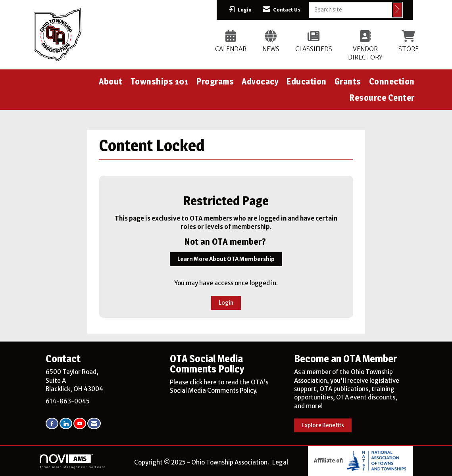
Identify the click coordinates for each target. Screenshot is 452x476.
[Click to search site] (397, 10)
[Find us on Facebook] (52, 423)
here (211, 382)
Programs (215, 81)
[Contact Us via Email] (94, 423)
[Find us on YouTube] (80, 423)
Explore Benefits (323, 425)
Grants (348, 81)
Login (226, 303)
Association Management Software (73, 461)
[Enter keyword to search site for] (351, 10)
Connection (392, 81)
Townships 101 (160, 81)
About (111, 81)
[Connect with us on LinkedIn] (66, 423)
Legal (280, 462)
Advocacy (260, 81)
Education (307, 81)
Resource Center (382, 98)
